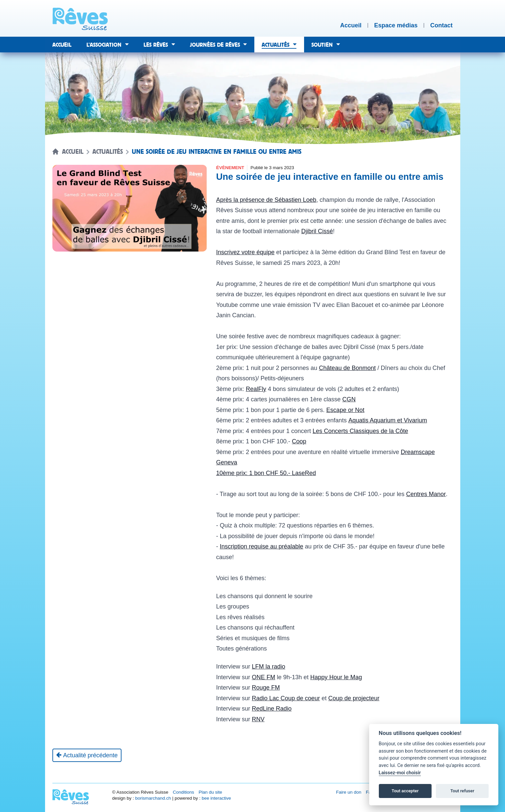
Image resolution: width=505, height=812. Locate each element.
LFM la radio (268, 667)
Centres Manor (426, 494)
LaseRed (304, 473)
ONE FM (263, 677)
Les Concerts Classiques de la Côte (360, 431)
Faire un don (349, 792)
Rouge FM (266, 688)
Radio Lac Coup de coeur (286, 698)
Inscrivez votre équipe (245, 252)
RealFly (256, 389)
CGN (349, 399)
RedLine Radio (272, 709)
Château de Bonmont (347, 368)
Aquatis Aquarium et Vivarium (388, 420)
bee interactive (216, 798)
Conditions (184, 792)
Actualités (108, 152)
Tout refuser (462, 791)
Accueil (73, 152)
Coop (299, 441)
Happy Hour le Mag (336, 677)
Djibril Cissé (317, 231)
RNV (258, 719)
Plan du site (210, 792)
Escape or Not (345, 410)
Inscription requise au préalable (261, 546)
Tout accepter (405, 791)
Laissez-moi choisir (400, 773)
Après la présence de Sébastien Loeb (266, 200)
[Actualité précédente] (87, 755)
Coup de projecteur (354, 698)
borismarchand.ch (153, 798)
